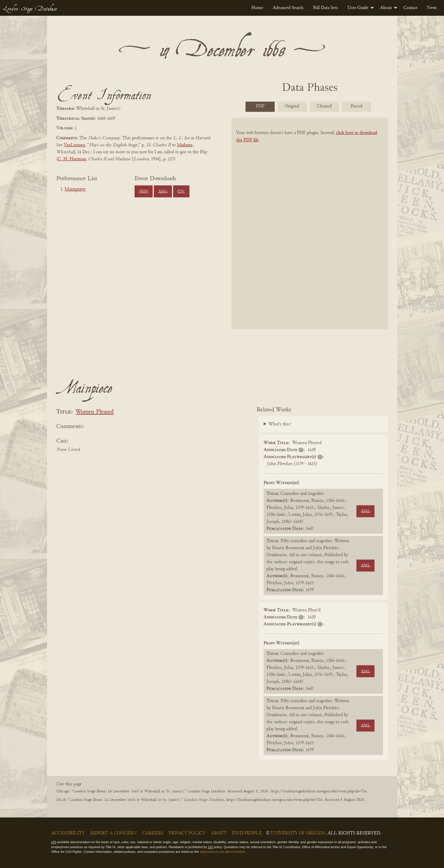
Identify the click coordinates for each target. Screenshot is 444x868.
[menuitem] (257, 8)
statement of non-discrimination (223, 852)
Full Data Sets (325, 8)
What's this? (280, 424)
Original (292, 106)
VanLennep (74, 145)
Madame (185, 145)
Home (257, 8)
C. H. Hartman (72, 159)
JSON (144, 192)
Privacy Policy (187, 833)
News (432, 8)
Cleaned (324, 106)
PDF (260, 106)
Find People (247, 833)
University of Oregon (298, 833)
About (386, 8)
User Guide (358, 8)
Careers (153, 833)
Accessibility (68, 833)
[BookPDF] (310, 231)
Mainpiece (75, 189)
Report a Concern (113, 833)
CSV (181, 192)
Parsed (356, 106)
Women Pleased (95, 412)
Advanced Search (288, 8)
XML (163, 192)
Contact (410, 8)
